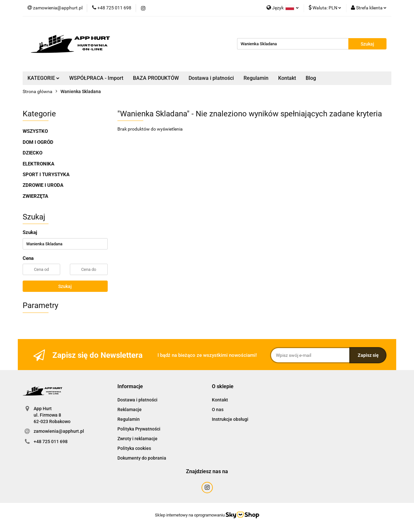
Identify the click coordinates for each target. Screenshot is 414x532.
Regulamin (256, 78)
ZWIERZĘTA (35, 196)
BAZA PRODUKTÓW (156, 78)
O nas (218, 410)
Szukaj (65, 286)
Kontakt (287, 78)
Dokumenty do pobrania (142, 458)
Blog (311, 78)
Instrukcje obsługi (230, 419)
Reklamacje (130, 410)
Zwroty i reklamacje (137, 439)
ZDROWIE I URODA (43, 185)
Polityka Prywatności (139, 429)
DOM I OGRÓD (38, 142)
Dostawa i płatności (211, 78)
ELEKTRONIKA (38, 164)
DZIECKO (33, 153)
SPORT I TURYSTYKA (46, 175)
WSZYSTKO (35, 131)
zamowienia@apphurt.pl (59, 431)
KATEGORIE (44, 78)
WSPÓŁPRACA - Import (96, 78)
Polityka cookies (134, 448)
